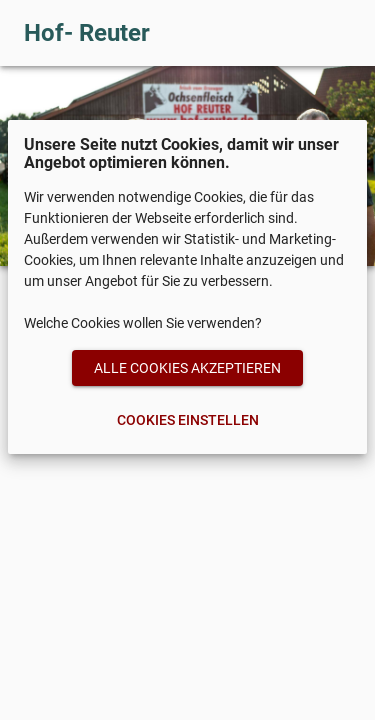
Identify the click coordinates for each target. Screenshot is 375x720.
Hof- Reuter (87, 33)
